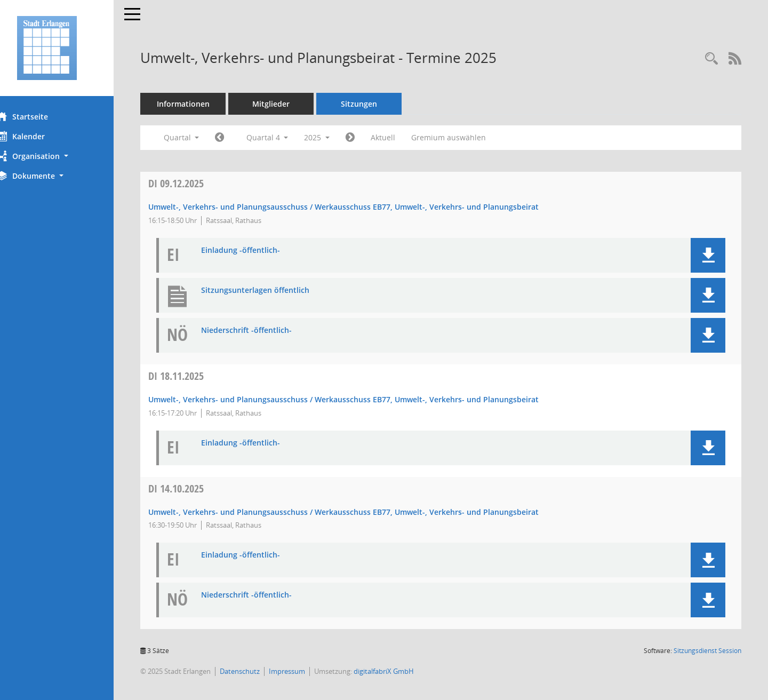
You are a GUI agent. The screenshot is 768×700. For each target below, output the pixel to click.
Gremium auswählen (468, 137)
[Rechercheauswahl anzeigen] (711, 59)
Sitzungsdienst (707, 651)
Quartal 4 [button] (287, 137)
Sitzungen (379, 104)
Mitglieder (291, 104)
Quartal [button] (201, 137)
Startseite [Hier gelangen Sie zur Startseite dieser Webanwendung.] (42, 116)
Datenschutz (259, 671)
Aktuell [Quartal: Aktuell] (403, 137)
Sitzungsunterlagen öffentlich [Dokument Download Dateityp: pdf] (275, 291)
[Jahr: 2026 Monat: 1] (370, 138)
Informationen (203, 104)
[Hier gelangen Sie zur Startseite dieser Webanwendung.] (67, 48)
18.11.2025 (196, 376)
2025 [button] (337, 137)
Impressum (307, 671)
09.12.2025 (196, 183)
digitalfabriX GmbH (403, 671)
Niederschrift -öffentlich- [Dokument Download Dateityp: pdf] (266, 331)
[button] (67, 156)
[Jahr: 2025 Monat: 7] (239, 138)
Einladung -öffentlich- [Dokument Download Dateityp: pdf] (260, 250)
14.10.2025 (196, 488)
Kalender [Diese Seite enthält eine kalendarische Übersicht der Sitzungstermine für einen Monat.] (40, 136)
